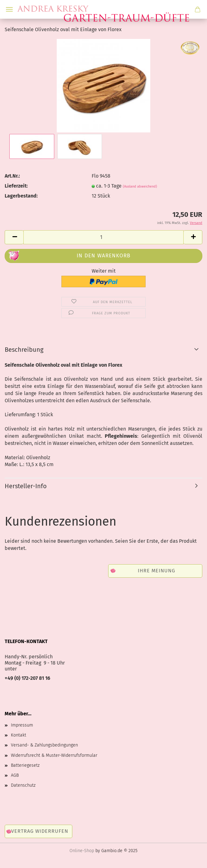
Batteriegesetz (25, 765)
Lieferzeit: (16, 186)
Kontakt (19, 735)
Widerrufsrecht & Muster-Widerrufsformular (54, 755)
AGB (15, 775)
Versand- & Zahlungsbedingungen (44, 745)
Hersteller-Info (26, 486)
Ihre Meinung (156, 571)
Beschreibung (24, 350)
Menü (9, 9)
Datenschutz (23, 785)
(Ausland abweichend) (140, 186)
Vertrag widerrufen (40, 831)
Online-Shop (82, 851)
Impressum (22, 725)
